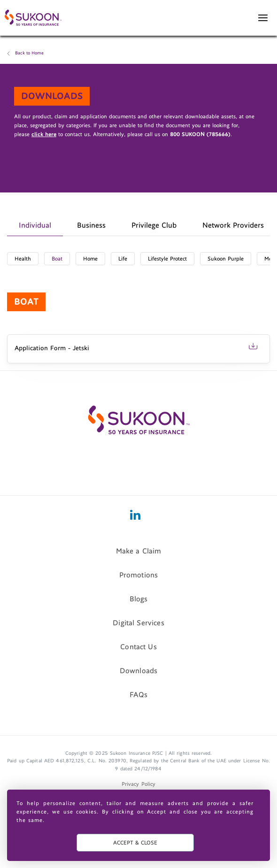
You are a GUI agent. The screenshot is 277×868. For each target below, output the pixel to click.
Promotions (139, 575)
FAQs (139, 694)
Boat (57, 259)
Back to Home (29, 53)
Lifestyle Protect (167, 259)
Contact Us (138, 646)
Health (23, 259)
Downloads (138, 670)
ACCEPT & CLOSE (135, 843)
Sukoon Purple (226, 259)
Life (123, 259)
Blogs (139, 599)
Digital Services (138, 622)
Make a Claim (139, 551)
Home (90, 259)
